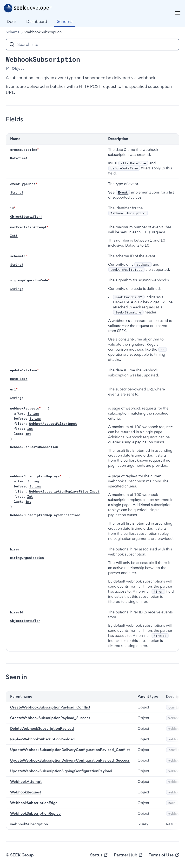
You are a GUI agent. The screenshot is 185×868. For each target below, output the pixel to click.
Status (99, 855)
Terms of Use (164, 855)
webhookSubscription (29, 824)
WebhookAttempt (26, 781)
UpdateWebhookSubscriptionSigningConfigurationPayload (61, 771)
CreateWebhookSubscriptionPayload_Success (50, 718)
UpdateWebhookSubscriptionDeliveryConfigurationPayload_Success (70, 760)
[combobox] (92, 45)
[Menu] (178, 13)
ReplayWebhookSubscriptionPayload (42, 739)
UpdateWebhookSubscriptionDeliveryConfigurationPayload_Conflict (70, 750)
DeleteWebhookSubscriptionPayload (42, 728)
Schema (13, 32)
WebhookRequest (26, 792)
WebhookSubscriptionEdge (34, 803)
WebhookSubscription (43, 32)
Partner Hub (128, 855)
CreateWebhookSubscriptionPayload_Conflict (50, 707)
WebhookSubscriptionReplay (35, 813)
